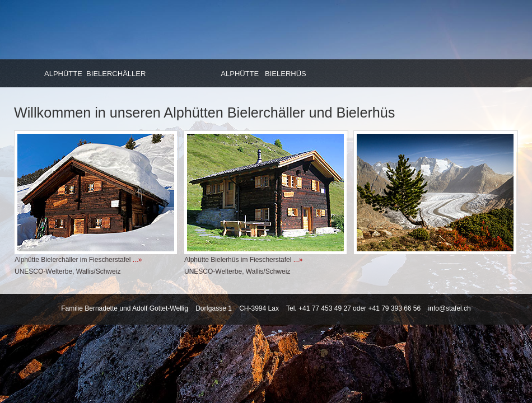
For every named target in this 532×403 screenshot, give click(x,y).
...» (137, 260)
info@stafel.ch (450, 308)
